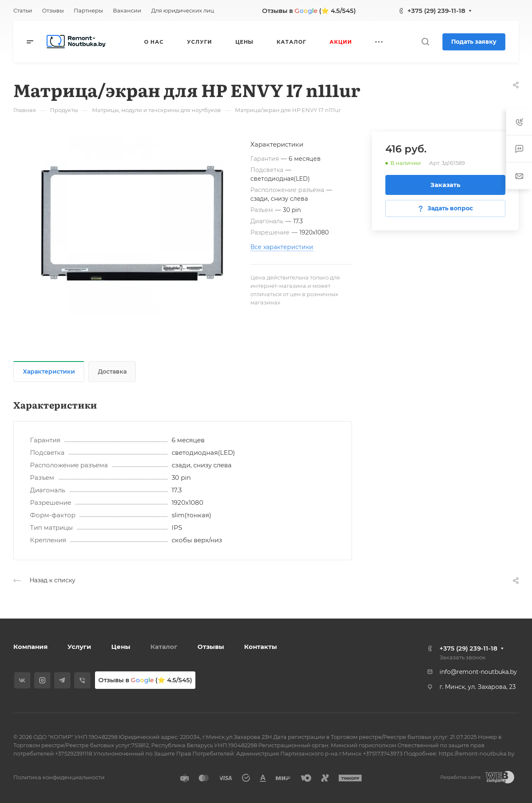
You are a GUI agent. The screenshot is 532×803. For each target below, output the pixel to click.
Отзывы (211, 647)
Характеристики (49, 372)
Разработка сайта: (461, 777)
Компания (30, 647)
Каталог (164, 647)
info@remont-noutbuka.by (478, 672)
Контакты (261, 647)
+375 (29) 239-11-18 (436, 11)
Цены (121, 647)
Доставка (112, 372)
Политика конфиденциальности (59, 777)
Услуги (79, 647)
